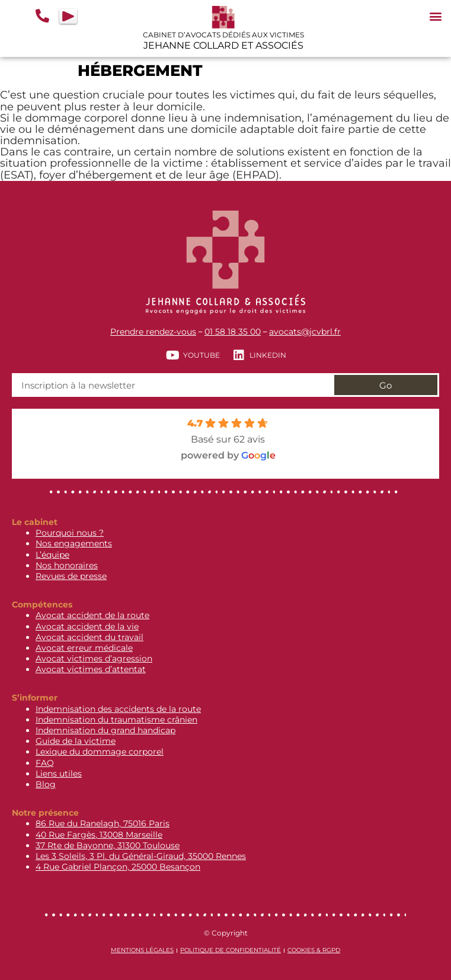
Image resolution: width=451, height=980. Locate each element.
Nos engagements (74, 543)
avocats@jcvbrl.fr (305, 332)
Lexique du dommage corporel (100, 752)
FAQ (45, 763)
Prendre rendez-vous (153, 332)
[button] (435, 16)
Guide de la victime (76, 741)
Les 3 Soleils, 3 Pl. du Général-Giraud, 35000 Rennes (141, 856)
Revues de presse (71, 576)
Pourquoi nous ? (70, 533)
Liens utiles (59, 774)
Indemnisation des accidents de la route (118, 709)
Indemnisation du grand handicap (105, 730)
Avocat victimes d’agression (94, 658)
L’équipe (52, 555)
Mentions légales (142, 950)
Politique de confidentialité (231, 950)
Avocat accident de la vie (87, 626)
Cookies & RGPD (314, 950)
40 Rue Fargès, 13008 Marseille (99, 835)
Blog (46, 784)
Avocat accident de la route (92, 615)
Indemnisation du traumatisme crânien (116, 720)
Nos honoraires (67, 565)
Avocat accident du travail (89, 637)
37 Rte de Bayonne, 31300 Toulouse (108, 845)
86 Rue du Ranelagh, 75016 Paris (103, 823)
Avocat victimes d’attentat (91, 669)
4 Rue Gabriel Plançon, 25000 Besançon (118, 867)
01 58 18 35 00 (233, 332)
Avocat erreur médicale (84, 648)
